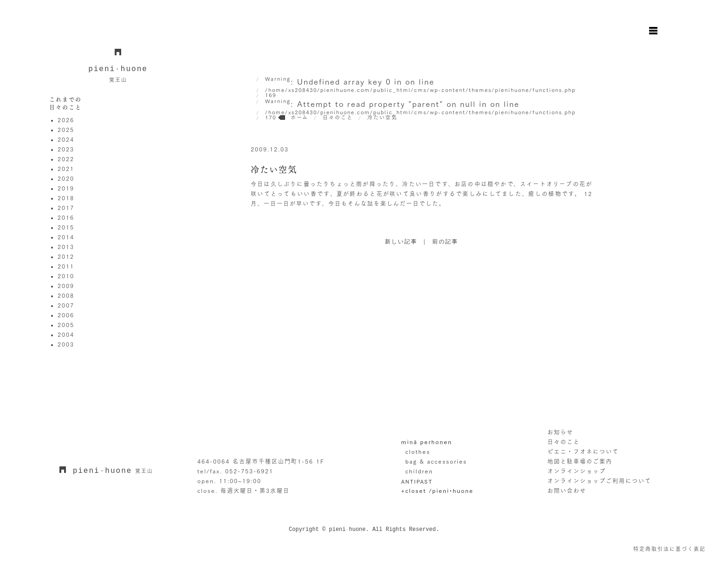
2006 (66, 315)
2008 (66, 295)
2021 (66, 169)
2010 (66, 276)
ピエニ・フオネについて (583, 452)
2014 (66, 237)
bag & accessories (436, 461)
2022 (66, 159)
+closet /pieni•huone (437, 491)
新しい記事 (401, 242)
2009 (66, 286)
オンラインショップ (577, 471)
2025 (66, 130)
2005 (66, 325)
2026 (66, 120)
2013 (66, 247)
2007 (66, 305)
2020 (66, 178)
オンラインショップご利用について (599, 481)
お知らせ (560, 432)
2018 (66, 198)
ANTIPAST (417, 481)
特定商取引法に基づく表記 (669, 549)
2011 (66, 266)
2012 (66, 256)
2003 (66, 344)
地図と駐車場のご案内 (580, 461)
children (419, 471)
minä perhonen (427, 442)
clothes (418, 452)
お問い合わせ (567, 491)
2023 (66, 149)
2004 (66, 334)
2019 (66, 188)
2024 (66, 139)
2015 (66, 227)
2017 (66, 208)
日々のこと (564, 442)
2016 (66, 217)
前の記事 (445, 242)
